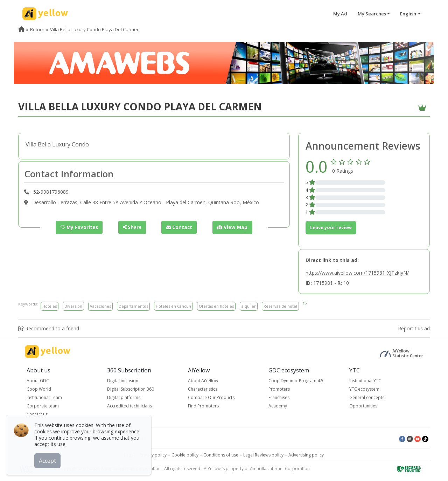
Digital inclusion (123, 381)
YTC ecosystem (364, 389)
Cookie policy (185, 455)
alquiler (249, 306)
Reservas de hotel (280, 306)
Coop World (39, 389)
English (409, 14)
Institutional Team (44, 397)
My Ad (340, 14)
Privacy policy (153, 455)
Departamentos (133, 306)
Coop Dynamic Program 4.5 (296, 381)
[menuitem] (21, 29)
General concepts (367, 397)
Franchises (279, 397)
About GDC (38, 381)
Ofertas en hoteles (216, 306)
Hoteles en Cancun (173, 306)
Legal (129, 455)
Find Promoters (203, 406)
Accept (48, 460)
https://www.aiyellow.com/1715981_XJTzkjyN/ (357, 273)
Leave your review (331, 227)
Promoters (279, 389)
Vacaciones (100, 306)
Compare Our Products (211, 397)
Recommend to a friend (49, 328)
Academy (278, 406)
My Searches (372, 14)
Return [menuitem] (37, 29)
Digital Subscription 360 (131, 389)
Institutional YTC (365, 381)
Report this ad (414, 328)
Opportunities (363, 406)
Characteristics (203, 389)
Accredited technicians (129, 406)
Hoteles (50, 306)
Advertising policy (306, 455)
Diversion (73, 306)
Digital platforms (124, 397)
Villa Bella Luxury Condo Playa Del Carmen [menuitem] (95, 29)
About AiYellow (203, 381)
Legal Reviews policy (263, 455)
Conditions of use (221, 455)
